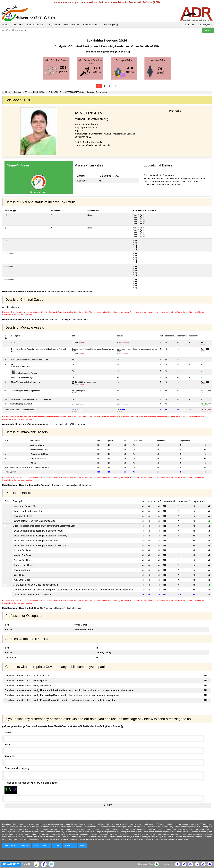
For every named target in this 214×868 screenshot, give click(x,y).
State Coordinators (41, 845)
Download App (145, 864)
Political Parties (72, 25)
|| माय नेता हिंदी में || (110, 25)
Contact (57, 845)
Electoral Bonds (91, 25)
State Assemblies (35, 25)
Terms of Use (70, 845)
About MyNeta (205, 25)
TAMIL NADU (39, 92)
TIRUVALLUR (55, 92)
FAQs (82, 845)
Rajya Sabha (54, 25)
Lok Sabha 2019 (22, 92)
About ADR (189, 25)
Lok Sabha (18, 25)
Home (5, 25)
